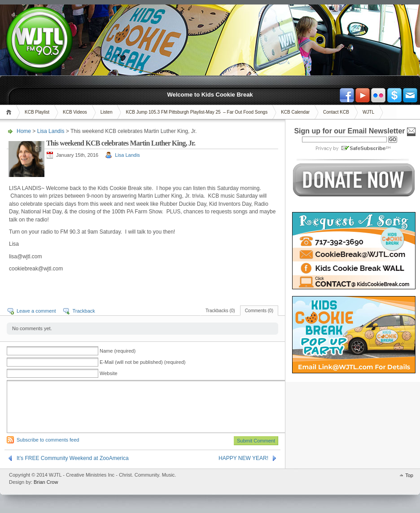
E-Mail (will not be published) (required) (142, 362)
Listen (107, 112)
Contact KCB (336, 112)
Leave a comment (36, 311)
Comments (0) (259, 311)
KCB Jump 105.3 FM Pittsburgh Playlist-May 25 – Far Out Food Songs (197, 112)
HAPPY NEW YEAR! (243, 458)
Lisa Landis (51, 131)
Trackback (83, 311)
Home (10, 112)
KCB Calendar (295, 112)
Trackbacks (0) (220, 311)
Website (109, 373)
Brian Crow (46, 482)
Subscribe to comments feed (48, 440)
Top (409, 475)
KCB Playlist (37, 112)
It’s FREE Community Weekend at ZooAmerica (73, 458)
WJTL (368, 112)
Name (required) (118, 351)
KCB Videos (75, 112)
